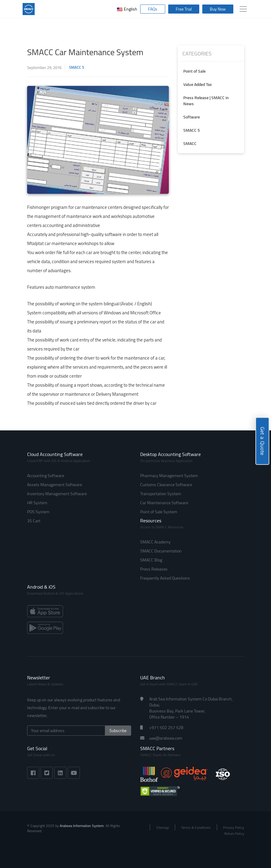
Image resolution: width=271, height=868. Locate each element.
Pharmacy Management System (169, 476)
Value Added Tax (197, 84)
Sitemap (162, 827)
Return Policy (234, 833)
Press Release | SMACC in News (206, 101)
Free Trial (184, 9)
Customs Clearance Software (166, 485)
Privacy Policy (234, 827)
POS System (38, 512)
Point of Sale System (159, 512)
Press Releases (154, 569)
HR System (37, 503)
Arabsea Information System (82, 826)
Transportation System (161, 494)
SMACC (190, 143)
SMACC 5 (77, 67)
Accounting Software (46, 476)
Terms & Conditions (196, 827)
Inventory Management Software (57, 494)
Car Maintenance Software (164, 503)
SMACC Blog (151, 560)
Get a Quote (262, 441)
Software (192, 117)
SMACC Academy (155, 542)
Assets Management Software (55, 485)
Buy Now (218, 9)
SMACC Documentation (161, 551)
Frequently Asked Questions (165, 578)
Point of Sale (194, 71)
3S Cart (34, 521)
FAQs (153, 9)
